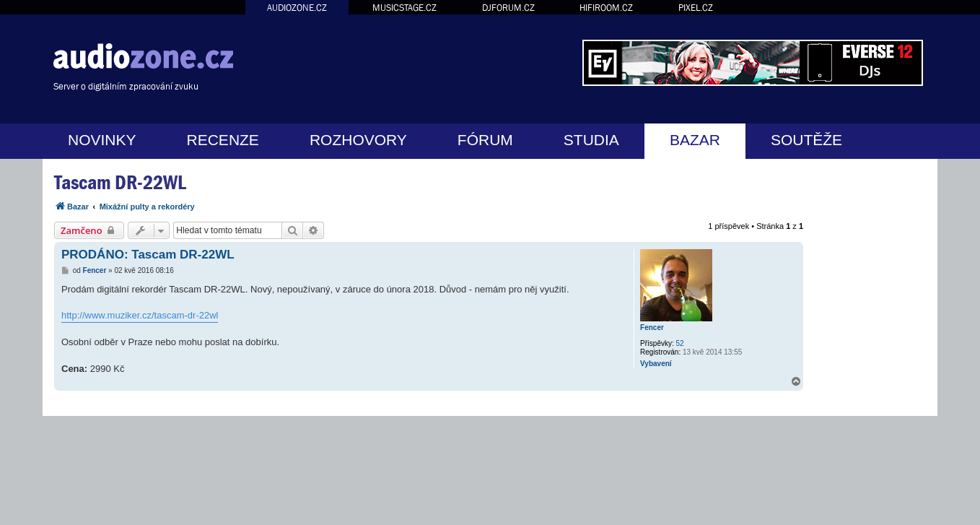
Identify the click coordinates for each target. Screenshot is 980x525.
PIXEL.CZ (696, 8)
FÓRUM (485, 140)
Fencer (652, 327)
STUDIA (591, 140)
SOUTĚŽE (806, 140)
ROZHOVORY (358, 140)
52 (680, 343)
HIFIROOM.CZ (606, 8)
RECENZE (223, 140)
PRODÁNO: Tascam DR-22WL (148, 255)
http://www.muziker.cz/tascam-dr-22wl (140, 315)
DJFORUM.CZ (508, 8)
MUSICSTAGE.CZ (404, 8)
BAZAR (695, 140)
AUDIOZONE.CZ (297, 8)
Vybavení (656, 364)
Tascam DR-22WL (120, 182)
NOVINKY (102, 140)
